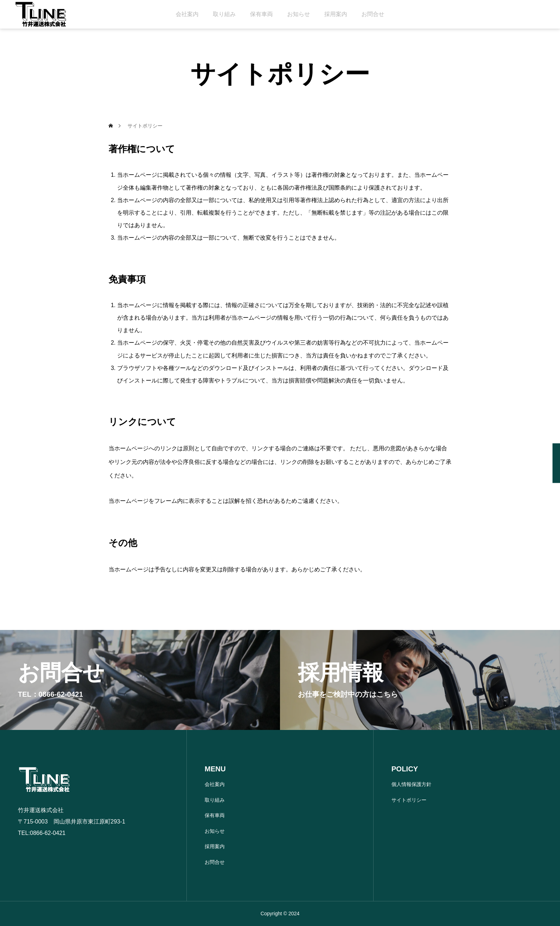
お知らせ (299, 14)
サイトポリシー (409, 800)
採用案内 (336, 14)
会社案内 (187, 14)
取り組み (224, 14)
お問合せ (373, 14)
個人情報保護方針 (411, 784)
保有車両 (261, 14)
